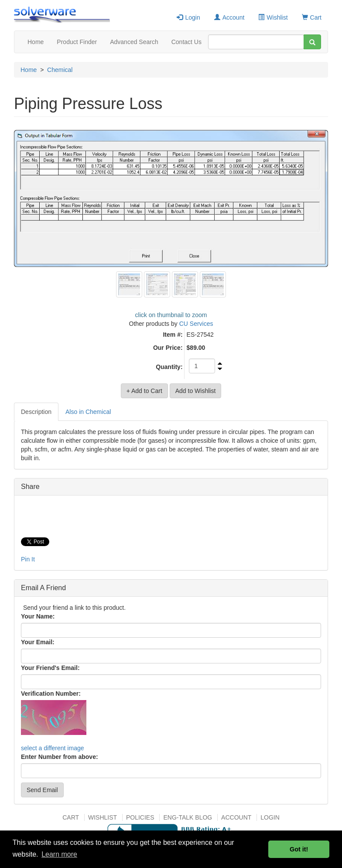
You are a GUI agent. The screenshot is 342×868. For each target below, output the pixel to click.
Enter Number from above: (60, 757)
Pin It (28, 559)
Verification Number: (51, 694)
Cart (312, 17)
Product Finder (77, 42)
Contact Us (186, 42)
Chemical (60, 70)
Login (188, 17)
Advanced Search (134, 42)
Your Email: (38, 642)
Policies (140, 817)
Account (229, 17)
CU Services (196, 324)
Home (36, 42)
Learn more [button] (59, 854)
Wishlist (273, 17)
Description (36, 412)
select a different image (53, 748)
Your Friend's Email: (50, 668)
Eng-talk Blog (188, 817)
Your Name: (38, 616)
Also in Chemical (88, 412)
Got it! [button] (299, 849)
